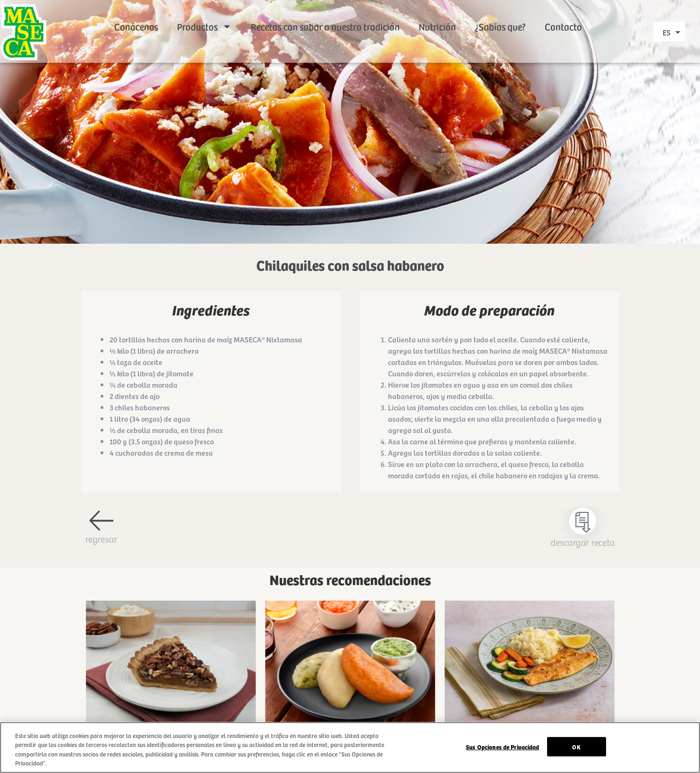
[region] (350, 748)
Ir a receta (171, 676)
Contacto (563, 14)
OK (576, 747)
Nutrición (437, 14)
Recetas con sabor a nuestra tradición (325, 14)
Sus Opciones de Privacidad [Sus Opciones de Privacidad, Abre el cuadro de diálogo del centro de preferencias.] (502, 747)
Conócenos (136, 14)
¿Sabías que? (500, 14)
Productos (204, 14)
